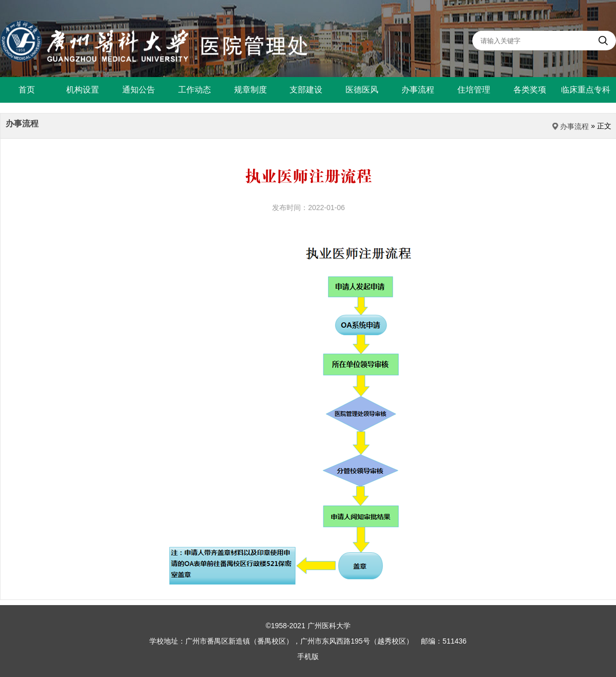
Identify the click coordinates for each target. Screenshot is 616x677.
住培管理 (474, 90)
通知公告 (139, 90)
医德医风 (362, 90)
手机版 (308, 656)
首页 (27, 90)
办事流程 (418, 90)
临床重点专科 (586, 90)
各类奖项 (530, 90)
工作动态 (195, 90)
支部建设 (306, 90)
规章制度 (251, 90)
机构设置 (83, 90)
